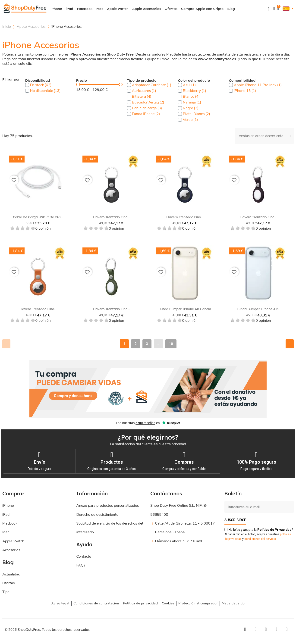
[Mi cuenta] (274, 9)
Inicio (7, 27)
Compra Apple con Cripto (202, 9)
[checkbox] (27, 85)
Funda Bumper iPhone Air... (258, 309)
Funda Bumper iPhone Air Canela (185, 309)
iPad (70, 9)
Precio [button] (82, 81)
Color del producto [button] (194, 81)
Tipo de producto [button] (142, 81)
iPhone (56, 9)
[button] (269, 9)
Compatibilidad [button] (242, 81)
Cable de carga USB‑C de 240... (38, 217)
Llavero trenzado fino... (111, 217)
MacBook (85, 9)
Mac (100, 9)
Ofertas (171, 9)
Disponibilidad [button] (38, 81)
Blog (231, 9)
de (274, 529)
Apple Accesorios (147, 9)
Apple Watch (118, 9)
